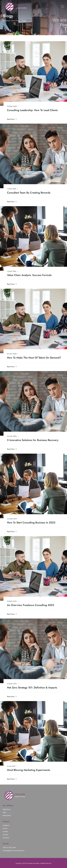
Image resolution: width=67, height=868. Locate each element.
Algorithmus (7, 809)
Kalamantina (7, 815)
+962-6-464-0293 (9, 848)
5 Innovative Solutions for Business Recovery (33, 440)
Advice (22, 189)
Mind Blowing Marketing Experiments (29, 770)
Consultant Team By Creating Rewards (29, 193)
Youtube (5, 835)
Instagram (6, 825)
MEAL (5, 812)
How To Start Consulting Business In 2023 (31, 523)
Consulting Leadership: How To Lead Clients (32, 110)
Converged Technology (33, 863)
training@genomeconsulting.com (14, 851)
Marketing (24, 601)
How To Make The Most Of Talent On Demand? (34, 358)
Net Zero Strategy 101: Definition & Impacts (32, 688)
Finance (23, 684)
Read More (12, 119)
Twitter (5, 828)
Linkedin (5, 832)
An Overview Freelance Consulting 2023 (31, 605)
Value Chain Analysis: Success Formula (29, 275)
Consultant (25, 106)
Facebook (6, 838)
